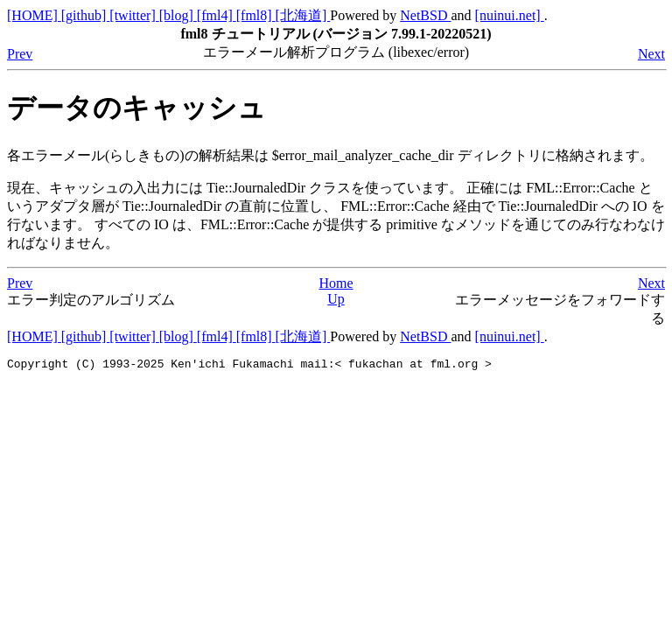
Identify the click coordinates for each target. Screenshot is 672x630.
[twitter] (134, 15)
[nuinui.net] (510, 15)
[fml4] (217, 15)
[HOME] (34, 15)
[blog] (178, 15)
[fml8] (256, 15)
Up (336, 299)
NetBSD (425, 15)
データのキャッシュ (136, 108)
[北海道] (303, 15)
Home (336, 283)
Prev (20, 54)
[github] (86, 15)
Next (651, 54)
